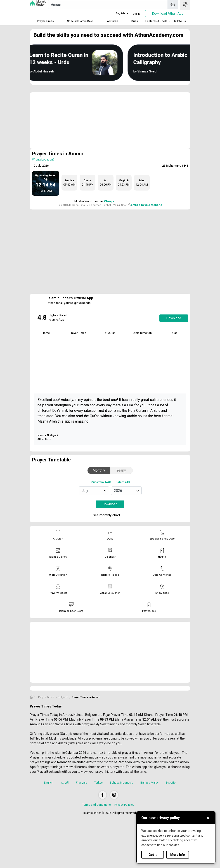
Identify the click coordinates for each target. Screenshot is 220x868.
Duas (135, 21)
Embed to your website (147, 205)
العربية (65, 783)
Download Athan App (168, 14)
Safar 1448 (123, 482)
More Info (178, 855)
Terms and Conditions (97, 805)
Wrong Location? (43, 159)
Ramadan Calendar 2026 (75, 762)
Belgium (63, 697)
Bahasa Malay (149, 783)
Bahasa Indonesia (122, 783)
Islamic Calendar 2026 (70, 753)
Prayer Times (46, 21)
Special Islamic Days (80, 21)
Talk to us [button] (180, 21)
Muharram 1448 (101, 482)
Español (171, 783)
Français (82, 783)
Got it (153, 855)
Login (136, 14)
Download (174, 318)
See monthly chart (110, 515)
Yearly (121, 470)
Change (109, 201)
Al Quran (112, 21)
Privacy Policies (124, 805)
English (118, 13)
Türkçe (98, 783)
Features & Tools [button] (156, 21)
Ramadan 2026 (129, 762)
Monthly (99, 470)
